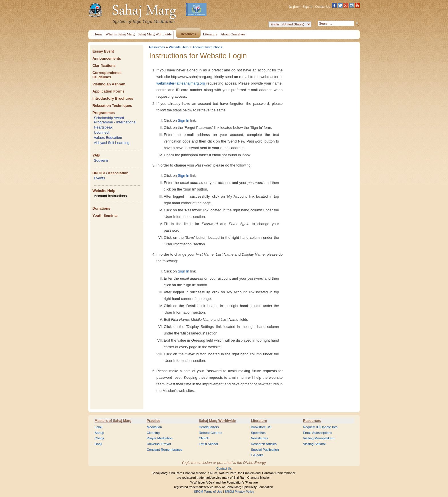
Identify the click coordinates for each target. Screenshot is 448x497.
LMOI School (208, 444)
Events (99, 178)
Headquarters (209, 427)
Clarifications (104, 66)
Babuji (99, 433)
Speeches (258, 433)
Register (294, 7)
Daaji (98, 444)
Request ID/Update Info (320, 427)
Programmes (103, 113)
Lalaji (98, 427)
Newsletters (259, 438)
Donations (101, 208)
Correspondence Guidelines (107, 75)
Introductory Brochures (113, 98)
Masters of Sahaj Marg (113, 421)
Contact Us (323, 7)
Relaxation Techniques (112, 106)
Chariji (99, 438)
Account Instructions (110, 196)
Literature (259, 421)
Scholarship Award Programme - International (115, 120)
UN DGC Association (110, 173)
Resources (157, 47)
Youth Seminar (105, 216)
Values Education (108, 138)
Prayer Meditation (160, 438)
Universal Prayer (159, 444)
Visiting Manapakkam (319, 438)
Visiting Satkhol (314, 444)
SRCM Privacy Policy (240, 492)
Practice (153, 421)
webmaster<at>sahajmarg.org (181, 83)
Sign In (307, 7)
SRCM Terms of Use (208, 492)
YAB (96, 155)
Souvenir (101, 160)
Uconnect (101, 132)
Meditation (154, 427)
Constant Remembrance (164, 450)
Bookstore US (261, 427)
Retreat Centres (211, 433)
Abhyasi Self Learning (112, 143)
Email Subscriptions (318, 433)
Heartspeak (103, 127)
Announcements (107, 58)
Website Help (104, 191)
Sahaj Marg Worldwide (217, 421)
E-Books (257, 455)
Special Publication (265, 450)
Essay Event (103, 51)
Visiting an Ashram (109, 84)
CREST (204, 438)
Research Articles (264, 444)
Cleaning (153, 433)
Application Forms (108, 91)
